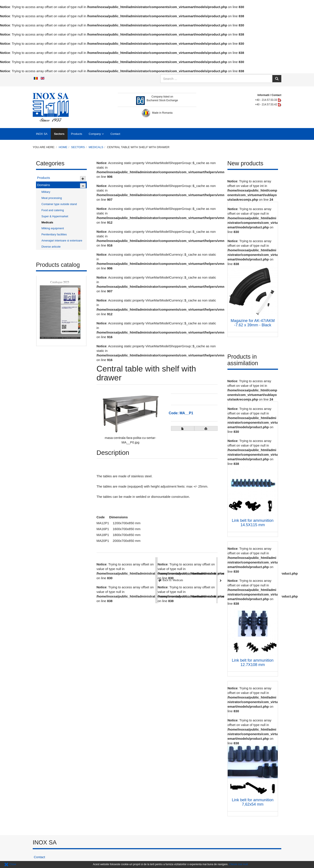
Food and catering (53, 210)
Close (10, 864)
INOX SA (42, 134)
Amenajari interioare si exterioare (62, 241)
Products (76, 134)
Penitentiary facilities (54, 234)
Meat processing (52, 198)
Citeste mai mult (238, 864)
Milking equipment (53, 228)
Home (63, 147)
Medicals (96, 147)
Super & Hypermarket (55, 216)
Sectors (59, 134)
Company (95, 134)
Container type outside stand (59, 204)
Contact (115, 134)
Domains (44, 185)
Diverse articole (51, 247)
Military (46, 192)
